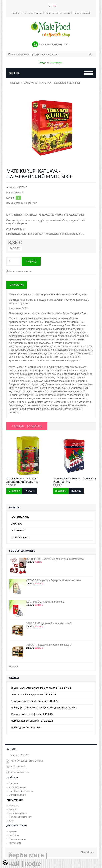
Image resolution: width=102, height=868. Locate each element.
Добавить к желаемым (19, 271)
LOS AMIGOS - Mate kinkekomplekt (45, 602)
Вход (42, 63)
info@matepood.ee (20, 772)
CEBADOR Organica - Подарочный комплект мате (54, 580)
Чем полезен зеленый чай (32, 721)
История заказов (33, 13)
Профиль (16, 13)
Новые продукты (17, 839)
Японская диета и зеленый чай (35, 701)
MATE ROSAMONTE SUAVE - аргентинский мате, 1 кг (23, 480)
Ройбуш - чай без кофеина (32, 714)
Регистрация (56, 63)
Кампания (14, 835)
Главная (15, 83)
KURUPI (19, 193)
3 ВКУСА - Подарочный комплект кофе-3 (49, 645)
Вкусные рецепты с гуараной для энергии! (41, 688)
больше (14, 666)
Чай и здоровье (26, 728)
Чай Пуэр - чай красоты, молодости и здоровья (44, 708)
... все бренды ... (20, 537)
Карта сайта (15, 843)
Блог (11, 821)
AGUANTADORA (21, 517)
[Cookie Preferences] (6, 862)
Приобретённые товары (58, 13)
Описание (17, 285)
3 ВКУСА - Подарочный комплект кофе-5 (49, 623)
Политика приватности (20, 817)
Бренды (13, 831)
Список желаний (82, 13)
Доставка (14, 806)
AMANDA (16, 524)
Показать (29, 491)
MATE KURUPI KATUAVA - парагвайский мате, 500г (52, 83)
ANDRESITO (18, 531)
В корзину (31, 261)
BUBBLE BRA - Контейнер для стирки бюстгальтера (55, 559)
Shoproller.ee (87, 852)
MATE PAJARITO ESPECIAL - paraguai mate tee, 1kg (74, 480)
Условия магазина (18, 813)
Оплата (13, 809)
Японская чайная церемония (34, 695)
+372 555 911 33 (19, 766)
